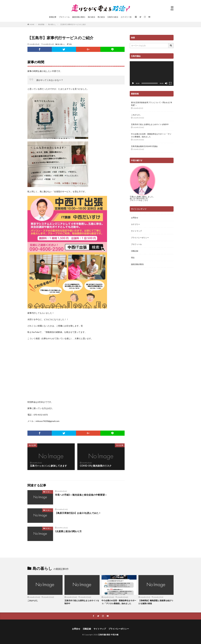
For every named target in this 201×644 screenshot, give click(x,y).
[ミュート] (166, 83)
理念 (133, 258)
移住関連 (41, 24)
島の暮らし (52, 24)
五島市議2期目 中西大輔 (108, 635)
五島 (70, 44)
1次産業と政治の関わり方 (68, 531)
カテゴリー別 (126, 17)
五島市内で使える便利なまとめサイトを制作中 (150, 124)
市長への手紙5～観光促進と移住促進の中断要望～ (81, 495)
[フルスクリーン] (170, 83)
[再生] (133, 83)
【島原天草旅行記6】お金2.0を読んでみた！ (78, 513)
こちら (145, 200)
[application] (152, 74)
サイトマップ (136, 231)
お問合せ (135, 218)
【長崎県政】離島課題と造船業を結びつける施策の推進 (156, 602)
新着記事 (53, 17)
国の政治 (91, 17)
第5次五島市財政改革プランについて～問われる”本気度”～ (152, 104)
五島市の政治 (113, 17)
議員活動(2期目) (79, 17)
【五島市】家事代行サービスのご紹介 (73, 24)
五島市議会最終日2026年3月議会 (144, 146)
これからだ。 (136, 115)
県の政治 (101, 17)
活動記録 (135, 251)
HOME (32, 24)
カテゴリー (135, 224)
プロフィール (64, 17)
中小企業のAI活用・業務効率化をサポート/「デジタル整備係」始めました (151, 135)
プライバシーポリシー (140, 238)
